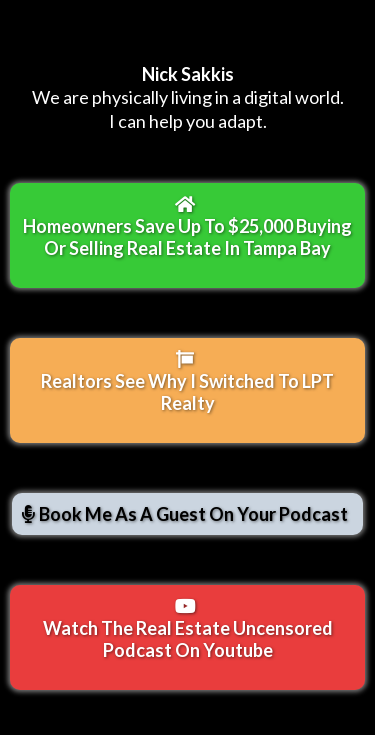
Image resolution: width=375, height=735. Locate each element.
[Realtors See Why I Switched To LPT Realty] (187, 390)
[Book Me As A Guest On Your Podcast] (187, 514)
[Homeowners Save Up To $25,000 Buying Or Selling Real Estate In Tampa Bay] (187, 235)
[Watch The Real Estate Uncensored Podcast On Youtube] (187, 637)
